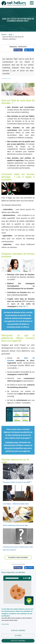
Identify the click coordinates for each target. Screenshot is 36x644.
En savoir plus (5, 624)
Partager (19, 50)
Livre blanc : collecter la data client (16, 504)
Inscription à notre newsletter (18, 557)
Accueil (4, 35)
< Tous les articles (18, 564)
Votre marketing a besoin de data (15, 525)
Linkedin (30, 50)
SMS (25, 306)
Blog (11, 35)
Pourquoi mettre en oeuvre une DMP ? (17, 482)
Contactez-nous (12, 442)
